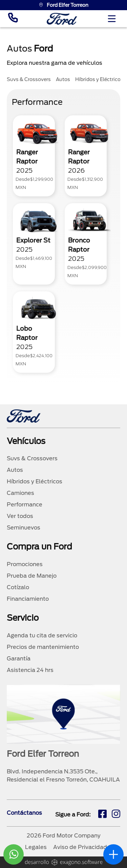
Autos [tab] (63, 79)
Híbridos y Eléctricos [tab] (99, 79)
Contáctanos (24, 813)
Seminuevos (24, 528)
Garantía (19, 659)
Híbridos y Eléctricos (35, 481)
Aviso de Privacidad (80, 847)
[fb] (102, 815)
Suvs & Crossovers (32, 458)
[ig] (116, 815)
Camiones (20, 493)
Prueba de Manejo (32, 576)
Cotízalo (18, 587)
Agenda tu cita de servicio (42, 635)
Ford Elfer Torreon (63, 5)
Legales (36, 847)
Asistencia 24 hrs (30, 670)
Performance (25, 505)
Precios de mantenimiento (43, 647)
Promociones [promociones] (25, 564)
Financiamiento (28, 599)
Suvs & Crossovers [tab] (29, 79)
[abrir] (113, 854)
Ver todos (20, 516)
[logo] (62, 19)
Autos (15, 470)
